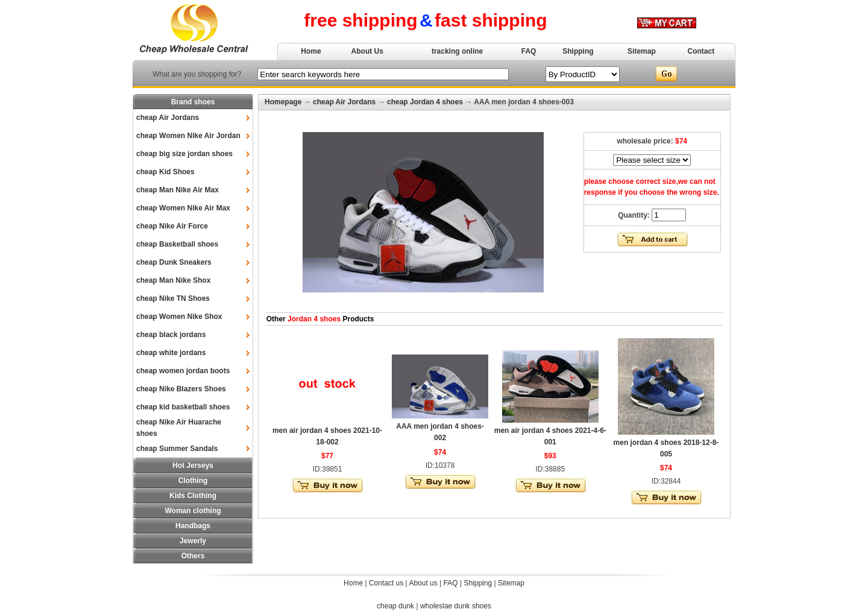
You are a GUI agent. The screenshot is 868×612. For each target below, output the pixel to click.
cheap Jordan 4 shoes (425, 102)
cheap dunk (395, 606)
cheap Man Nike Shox (173, 280)
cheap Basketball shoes (177, 244)
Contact (701, 51)
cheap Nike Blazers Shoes (181, 389)
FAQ (529, 51)
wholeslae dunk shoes (456, 606)
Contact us (386, 583)
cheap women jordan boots (183, 371)
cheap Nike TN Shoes (173, 298)
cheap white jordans (171, 353)
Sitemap (642, 51)
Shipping (578, 51)
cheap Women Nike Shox (179, 317)
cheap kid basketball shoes (183, 407)
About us (423, 583)
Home (311, 51)
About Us (367, 51)
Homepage (283, 102)
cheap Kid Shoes (165, 172)
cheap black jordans (171, 335)
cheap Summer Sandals (177, 449)
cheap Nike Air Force (172, 226)
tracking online (457, 51)
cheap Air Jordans (168, 118)
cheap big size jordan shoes (184, 154)
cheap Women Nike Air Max (183, 208)
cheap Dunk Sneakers (174, 262)
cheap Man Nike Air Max (178, 190)
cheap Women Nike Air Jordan (188, 136)
